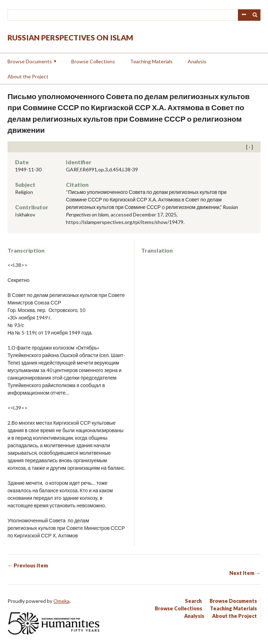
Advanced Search (244, 15)
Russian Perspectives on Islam (70, 37)
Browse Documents (30, 61)
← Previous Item (28, 565)
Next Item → (245, 573)
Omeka (61, 601)
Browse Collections (93, 61)
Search (255, 15)
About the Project (28, 76)
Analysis (197, 61)
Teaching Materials (151, 61)
